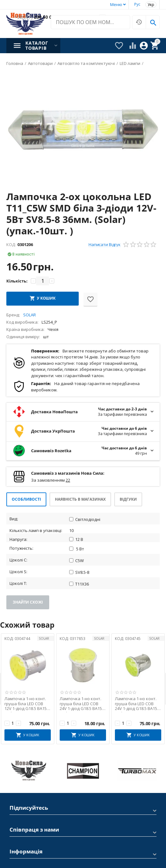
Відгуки (128, 499)
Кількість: (17, 281)
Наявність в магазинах (80, 499)
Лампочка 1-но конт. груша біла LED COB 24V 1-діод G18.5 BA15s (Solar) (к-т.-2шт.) (137, 704)
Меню (116, 4)
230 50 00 (34, 17)
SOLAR (44, 638)
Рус (137, 4)
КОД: (11, 244)
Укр (151, 5)
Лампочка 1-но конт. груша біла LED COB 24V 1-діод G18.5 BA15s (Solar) (82, 704)
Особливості (26, 499)
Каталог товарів (37, 46)
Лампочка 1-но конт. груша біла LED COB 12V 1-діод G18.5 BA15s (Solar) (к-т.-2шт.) (27, 704)
